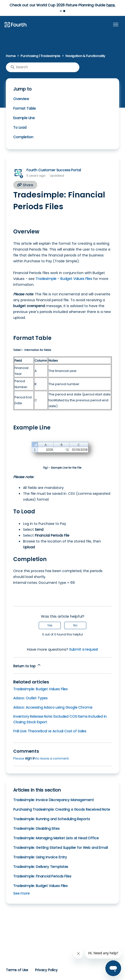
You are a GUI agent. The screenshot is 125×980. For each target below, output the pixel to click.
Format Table (25, 108)
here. (111, 5)
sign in (30, 758)
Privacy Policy (46, 970)
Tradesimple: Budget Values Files (40, 689)
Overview (21, 99)
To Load (20, 127)
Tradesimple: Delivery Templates (41, 867)
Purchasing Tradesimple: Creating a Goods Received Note (62, 809)
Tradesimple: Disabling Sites (36, 829)
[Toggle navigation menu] (116, 25)
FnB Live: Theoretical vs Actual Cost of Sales (50, 731)
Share (25, 185)
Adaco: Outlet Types (30, 698)
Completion (23, 137)
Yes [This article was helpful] (50, 625)
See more (21, 893)
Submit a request (84, 649)
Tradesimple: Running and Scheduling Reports (51, 819)
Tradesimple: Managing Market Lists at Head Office (56, 838)
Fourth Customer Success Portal (54, 170)
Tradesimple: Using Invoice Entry (40, 857)
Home (11, 56)
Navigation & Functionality (85, 56)
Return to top (27, 665)
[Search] (43, 67)
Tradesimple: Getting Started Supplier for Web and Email (61, 848)
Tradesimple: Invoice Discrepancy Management (53, 800)
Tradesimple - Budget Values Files (64, 279)
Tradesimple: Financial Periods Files (42, 876)
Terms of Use (17, 970)
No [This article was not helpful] (75, 625)
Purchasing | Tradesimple (40, 56)
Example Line (24, 118)
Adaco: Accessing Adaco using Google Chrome (53, 707)
